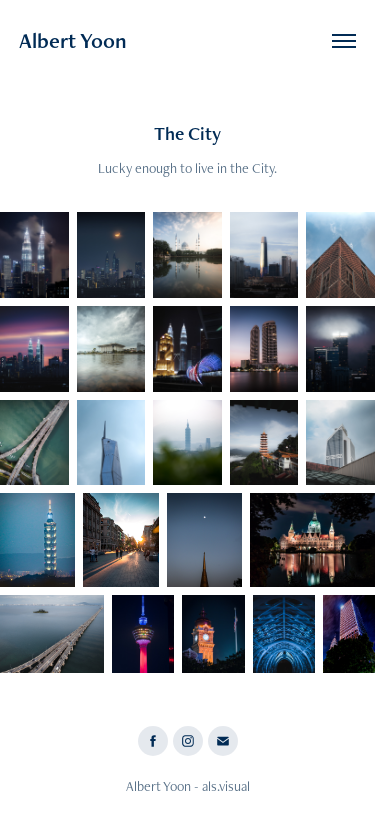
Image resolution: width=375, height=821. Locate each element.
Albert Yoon (73, 40)
